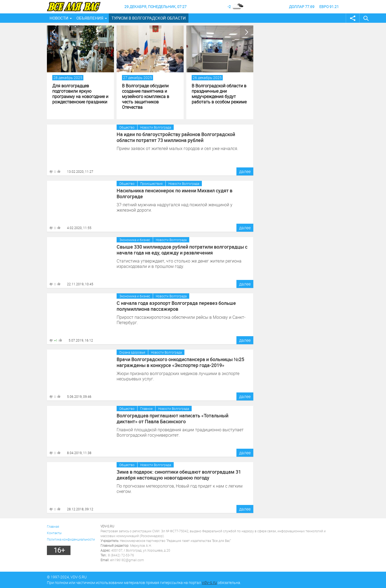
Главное (146, 409)
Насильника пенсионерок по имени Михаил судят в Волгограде (175, 193)
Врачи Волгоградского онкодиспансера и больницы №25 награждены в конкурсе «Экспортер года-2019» (180, 362)
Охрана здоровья (132, 352)
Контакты (54, 533)
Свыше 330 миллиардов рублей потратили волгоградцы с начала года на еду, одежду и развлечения (182, 250)
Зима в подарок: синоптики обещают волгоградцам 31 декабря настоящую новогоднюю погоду (179, 475)
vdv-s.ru (209, 582)
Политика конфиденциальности (71, 539)
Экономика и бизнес (135, 240)
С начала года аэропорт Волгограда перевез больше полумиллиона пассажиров (176, 306)
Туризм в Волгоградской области (149, 18)
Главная (53, 526)
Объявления (90, 18)
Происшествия (151, 183)
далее (245, 171)
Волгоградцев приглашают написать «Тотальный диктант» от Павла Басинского (172, 418)
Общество (127, 127)
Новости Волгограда (156, 127)
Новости (59, 18)
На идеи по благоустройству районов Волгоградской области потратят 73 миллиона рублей (176, 137)
